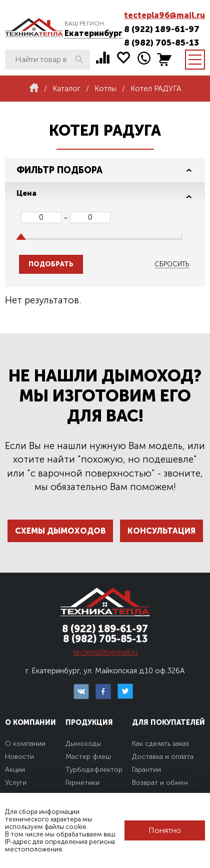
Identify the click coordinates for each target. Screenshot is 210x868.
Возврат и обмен (160, 783)
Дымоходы (83, 744)
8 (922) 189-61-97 (162, 29)
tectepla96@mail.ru (164, 15)
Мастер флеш (88, 757)
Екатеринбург (93, 33)
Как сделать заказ (160, 744)
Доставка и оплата (163, 757)
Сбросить (172, 264)
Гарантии (146, 770)
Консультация (161, 531)
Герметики (82, 783)
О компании (25, 744)
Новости (19, 757)
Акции (15, 770)
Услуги (16, 783)
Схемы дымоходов (60, 531)
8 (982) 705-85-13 (161, 43)
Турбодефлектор (94, 770)
